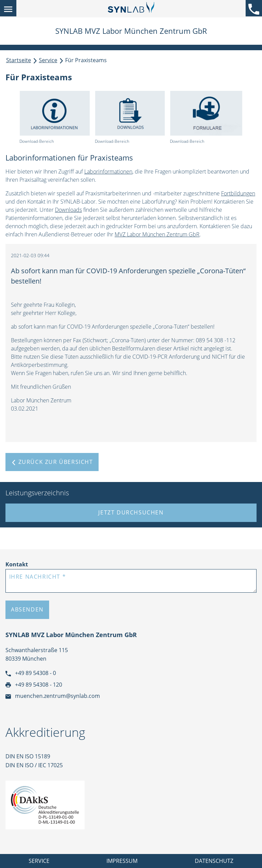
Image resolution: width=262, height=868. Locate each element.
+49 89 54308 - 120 (34, 685)
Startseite (19, 60)
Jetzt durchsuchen (131, 512)
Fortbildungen (238, 193)
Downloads (68, 210)
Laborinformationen (108, 171)
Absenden (27, 609)
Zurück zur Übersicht (52, 462)
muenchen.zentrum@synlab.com (53, 696)
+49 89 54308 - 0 (31, 673)
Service (48, 60)
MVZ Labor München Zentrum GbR (157, 234)
